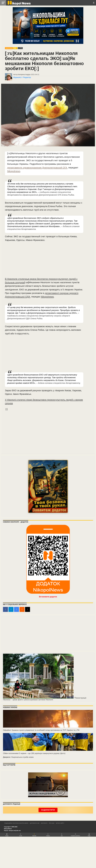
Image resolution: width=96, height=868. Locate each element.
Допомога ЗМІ (35, 823)
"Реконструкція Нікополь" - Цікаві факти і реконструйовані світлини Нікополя (45, 699)
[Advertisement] (44, 260)
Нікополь (9, 48)
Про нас (52, 823)
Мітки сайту (60, 823)
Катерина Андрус (24, 74)
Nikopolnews (14, 171)
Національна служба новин (22, 757)
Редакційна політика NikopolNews (16, 823)
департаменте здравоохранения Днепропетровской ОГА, (37, 168)
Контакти (44, 823)
